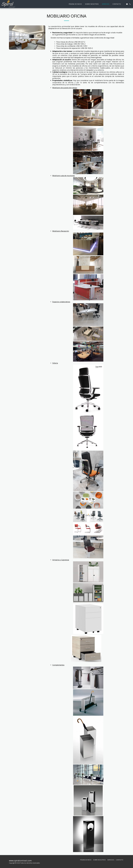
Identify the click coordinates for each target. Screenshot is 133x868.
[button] (124, 4)
